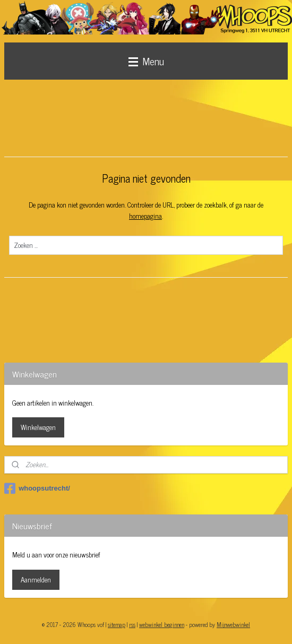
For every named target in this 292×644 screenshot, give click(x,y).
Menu (146, 61)
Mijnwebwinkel (233, 624)
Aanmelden (36, 579)
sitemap (117, 624)
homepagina (145, 216)
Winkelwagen (38, 427)
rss (132, 624)
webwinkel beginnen (162, 624)
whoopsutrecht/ (37, 488)
